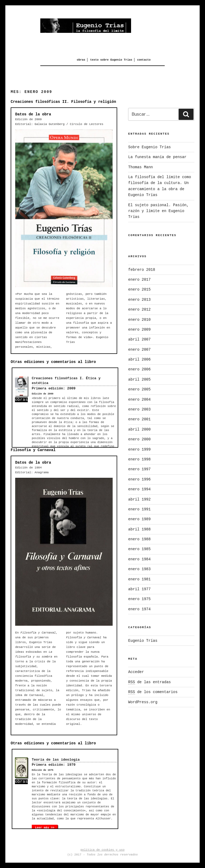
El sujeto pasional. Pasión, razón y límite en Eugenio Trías (158, 211)
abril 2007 (139, 339)
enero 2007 (139, 350)
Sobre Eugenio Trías (149, 147)
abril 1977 (139, 589)
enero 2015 (139, 290)
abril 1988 (139, 529)
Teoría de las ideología (56, 760)
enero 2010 (139, 320)
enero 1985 (139, 549)
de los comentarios (153, 692)
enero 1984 (139, 559)
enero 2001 (139, 419)
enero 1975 (139, 599)
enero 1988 (139, 539)
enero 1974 (139, 609)
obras (81, 60)
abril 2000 (139, 429)
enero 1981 (139, 579)
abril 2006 (139, 359)
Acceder (136, 672)
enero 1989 (139, 519)
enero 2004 (139, 400)
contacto (144, 60)
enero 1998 (139, 459)
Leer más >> (45, 828)
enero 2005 (139, 389)
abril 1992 (139, 499)
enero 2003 (139, 409)
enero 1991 (139, 509)
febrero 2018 (142, 270)
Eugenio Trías (143, 641)
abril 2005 (139, 380)
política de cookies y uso (102, 850)
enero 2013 (139, 300)
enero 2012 (139, 310)
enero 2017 (139, 280)
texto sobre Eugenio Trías (111, 60)
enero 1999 (139, 449)
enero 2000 (139, 439)
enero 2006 (139, 369)
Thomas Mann (140, 167)
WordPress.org (143, 702)
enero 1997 (139, 469)
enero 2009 (139, 330)
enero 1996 (139, 479)
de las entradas (149, 682)
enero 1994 (139, 489)
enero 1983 (139, 569)
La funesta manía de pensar (157, 157)
